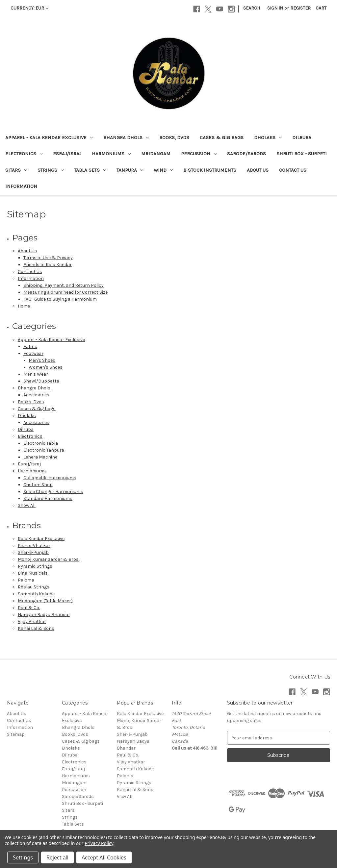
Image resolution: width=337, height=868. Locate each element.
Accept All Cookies (104, 857)
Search (252, 8)
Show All (27, 505)
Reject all (57, 857)
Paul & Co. (29, 608)
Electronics (24, 154)
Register (300, 8)
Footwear (33, 353)
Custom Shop (38, 485)
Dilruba (302, 137)
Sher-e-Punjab (33, 552)
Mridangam (156, 154)
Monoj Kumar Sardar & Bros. (49, 559)
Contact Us (293, 170)
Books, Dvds (174, 137)
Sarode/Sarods (246, 154)
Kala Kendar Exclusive (41, 539)
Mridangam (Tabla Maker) (45, 601)
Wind (163, 170)
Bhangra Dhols (126, 137)
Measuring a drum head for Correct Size (65, 292)
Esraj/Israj (67, 154)
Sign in (275, 8)
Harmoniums (111, 154)
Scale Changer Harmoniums (53, 492)
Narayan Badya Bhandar (44, 615)
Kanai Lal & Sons (36, 628)
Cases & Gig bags (222, 137)
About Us (258, 170)
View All (125, 796)
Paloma (26, 580)
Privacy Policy (99, 843)
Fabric (30, 347)
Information (21, 186)
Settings (23, 857)
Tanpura (130, 170)
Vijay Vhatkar (32, 621)
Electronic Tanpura (44, 450)
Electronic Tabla (41, 443)
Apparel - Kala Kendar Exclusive (49, 137)
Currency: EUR (29, 8)
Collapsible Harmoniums (50, 478)
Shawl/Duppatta (41, 381)
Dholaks (268, 137)
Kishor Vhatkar (34, 546)
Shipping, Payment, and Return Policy (64, 285)
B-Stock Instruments (210, 170)
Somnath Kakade (36, 594)
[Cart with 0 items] (321, 8)
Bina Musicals (33, 573)
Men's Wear (36, 374)
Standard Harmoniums (48, 498)
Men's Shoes (42, 360)
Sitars (16, 170)
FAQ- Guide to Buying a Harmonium (60, 299)
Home (24, 306)
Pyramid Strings (35, 566)
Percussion (199, 154)
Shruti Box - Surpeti (302, 154)
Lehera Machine (40, 457)
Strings (51, 170)
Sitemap (16, 734)
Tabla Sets (90, 170)
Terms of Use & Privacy (48, 258)
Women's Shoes (46, 367)
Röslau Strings (34, 587)
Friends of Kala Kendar (48, 265)
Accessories (36, 395)
